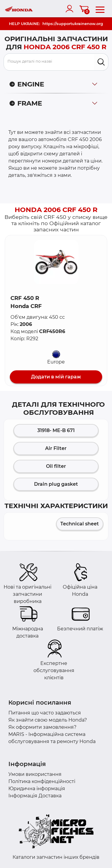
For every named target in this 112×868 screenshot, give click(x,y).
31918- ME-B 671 (56, 430)
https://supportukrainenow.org (73, 24)
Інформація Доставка (35, 796)
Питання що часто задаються (45, 713)
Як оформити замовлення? (42, 727)
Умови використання (35, 774)
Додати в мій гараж (56, 377)
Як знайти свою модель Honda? (48, 720)
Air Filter (56, 448)
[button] (56, 262)
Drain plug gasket (56, 484)
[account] (71, 9)
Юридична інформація (37, 789)
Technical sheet (80, 524)
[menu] (100, 9)
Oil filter (56, 466)
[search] (101, 62)
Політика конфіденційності (42, 781)
